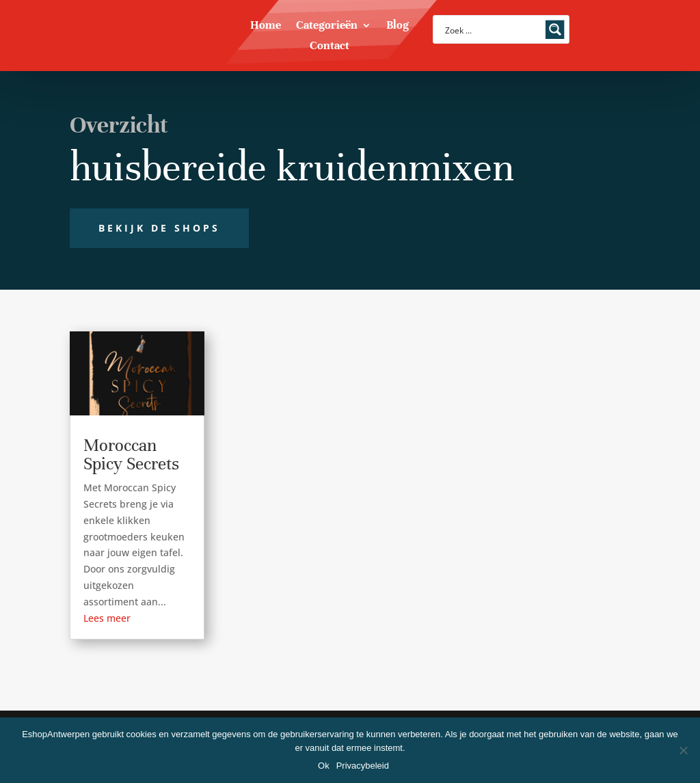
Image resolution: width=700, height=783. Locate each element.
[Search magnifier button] (555, 29)
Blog (398, 26)
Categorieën (327, 26)
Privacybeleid (363, 766)
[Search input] (492, 29)
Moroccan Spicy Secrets (131, 454)
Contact (329, 47)
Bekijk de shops (159, 228)
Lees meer (107, 618)
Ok (324, 766)
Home (266, 26)
